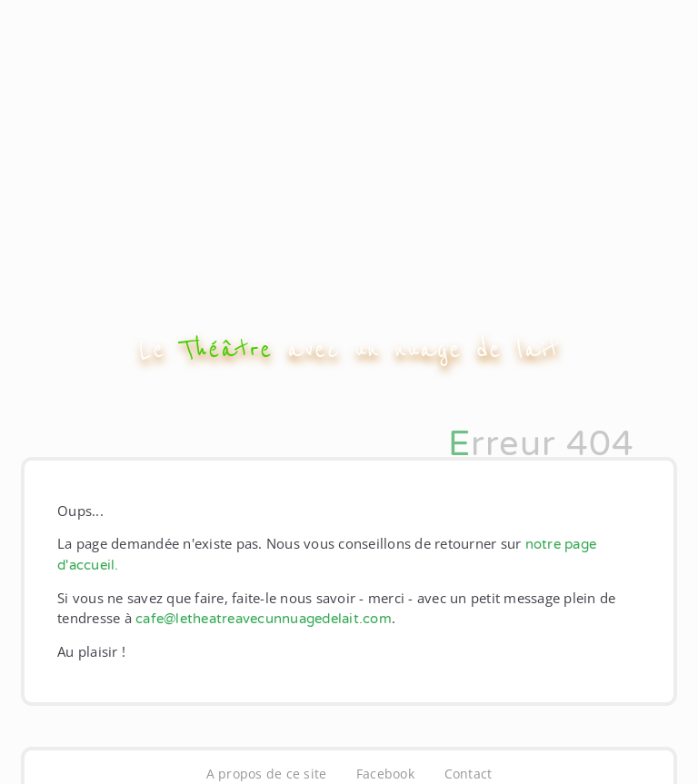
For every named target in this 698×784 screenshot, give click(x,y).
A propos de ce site (267, 774)
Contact (469, 774)
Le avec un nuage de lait (349, 349)
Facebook (385, 774)
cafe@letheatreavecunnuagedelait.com (264, 619)
